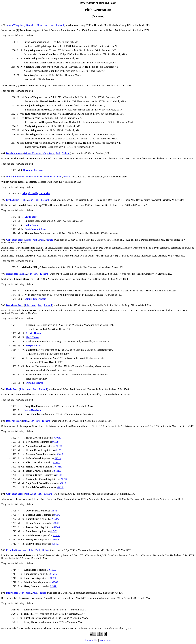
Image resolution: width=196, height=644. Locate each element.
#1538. (53, 574)
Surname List (91, 640)
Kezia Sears (12, 389)
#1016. (58, 471)
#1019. (63, 483)
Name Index (105, 640)
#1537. (53, 570)
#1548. (57, 535)
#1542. (54, 511)
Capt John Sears (15, 240)
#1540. (55, 582)
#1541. (53, 586)
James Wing (12, 25)
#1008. (57, 438)
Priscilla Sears (14, 550)
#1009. (56, 442)
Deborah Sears (14, 421)
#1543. (58, 515)
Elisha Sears (13, 200)
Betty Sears (12, 593)
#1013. (58, 458)
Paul (52, 25)
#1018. (64, 479)
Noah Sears (12, 274)
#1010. (59, 446)
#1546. (57, 527)
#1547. (54, 531)
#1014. (57, 463)
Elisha (23, 200)
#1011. (59, 450)
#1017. (60, 475)
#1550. (55, 544)
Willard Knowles (32, 153)
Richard (60, 25)
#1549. (56, 540)
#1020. (60, 487)
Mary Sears (42, 25)
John (31, 200)
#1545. (56, 523)
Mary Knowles (28, 25)
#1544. (55, 519)
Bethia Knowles (14, 153)
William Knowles (15, 177)
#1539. (53, 578)
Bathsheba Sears (15, 305)
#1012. (60, 454)
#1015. (58, 467)
